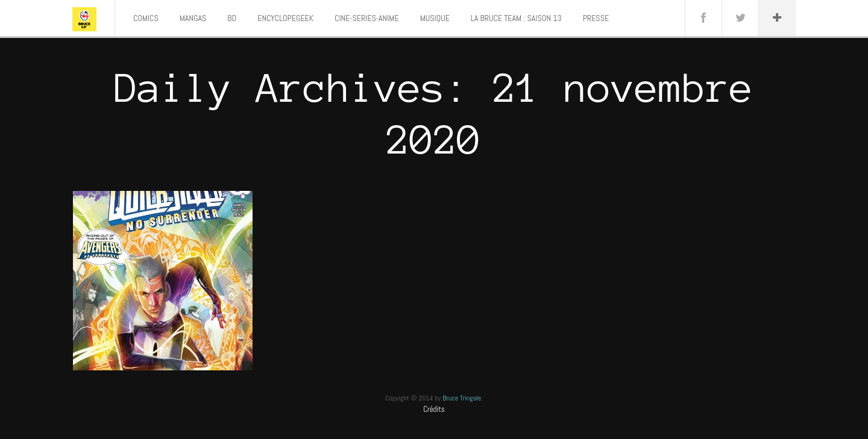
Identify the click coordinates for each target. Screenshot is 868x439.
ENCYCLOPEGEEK (285, 18)
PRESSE (596, 18)
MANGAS (193, 18)
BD (232, 18)
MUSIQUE (435, 18)
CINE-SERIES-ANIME (367, 18)
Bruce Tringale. (463, 398)
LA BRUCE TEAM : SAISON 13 (516, 18)
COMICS (146, 18)
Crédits (434, 409)
